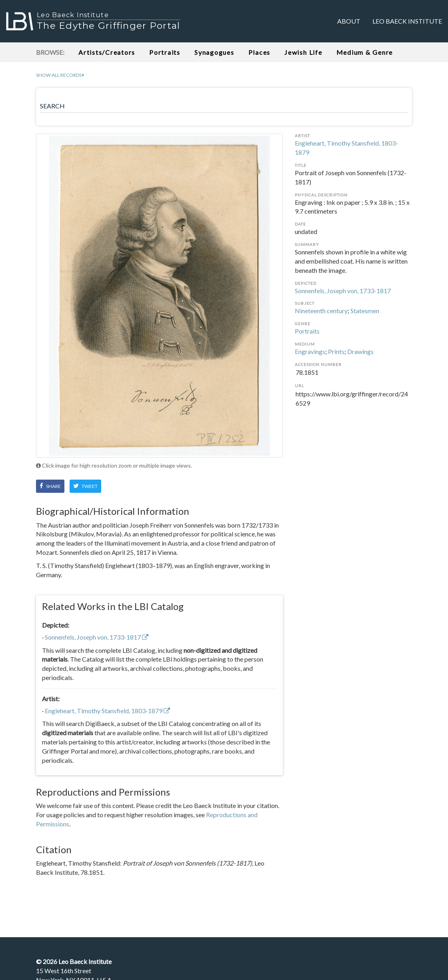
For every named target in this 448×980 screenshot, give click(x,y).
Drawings (360, 351)
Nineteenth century (321, 311)
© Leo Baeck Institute (74, 961)
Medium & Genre (365, 52)
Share (50, 486)
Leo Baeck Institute (407, 21)
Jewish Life (303, 52)
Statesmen (365, 311)
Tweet (85, 486)
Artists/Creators (107, 52)
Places (260, 52)
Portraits (165, 52)
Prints (336, 351)
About (349, 21)
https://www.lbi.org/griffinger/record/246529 (353, 399)
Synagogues (214, 52)
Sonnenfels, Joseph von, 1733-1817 (343, 291)
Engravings (310, 351)
